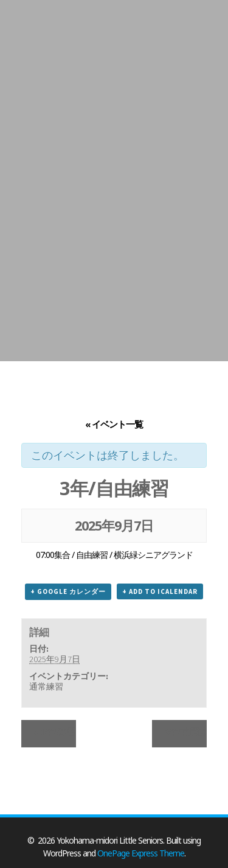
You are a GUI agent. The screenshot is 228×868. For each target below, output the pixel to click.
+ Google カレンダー (68, 591)
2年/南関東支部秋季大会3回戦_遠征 (185, 732)
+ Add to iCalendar (160, 591)
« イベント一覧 (114, 424)
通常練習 (46, 686)
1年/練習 (54, 732)
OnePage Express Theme (141, 853)
